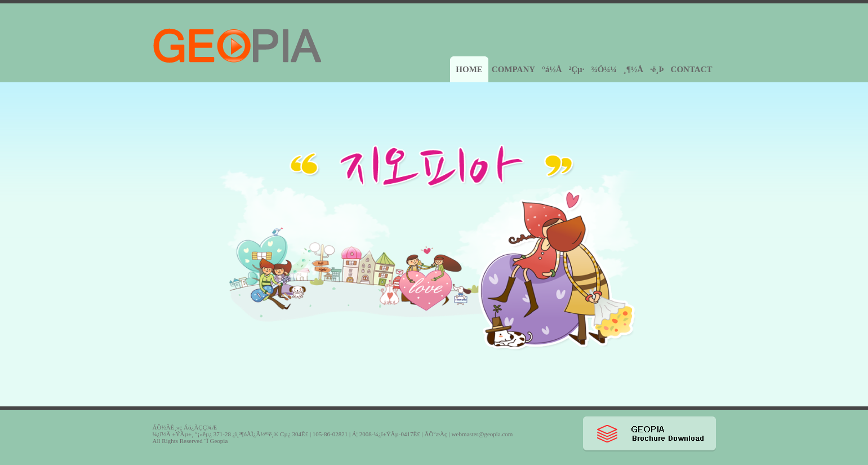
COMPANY (513, 69)
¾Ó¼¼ (604, 69)
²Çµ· (577, 69)
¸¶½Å (633, 69)
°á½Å (552, 69)
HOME (469, 69)
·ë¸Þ (657, 69)
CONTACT (692, 69)
